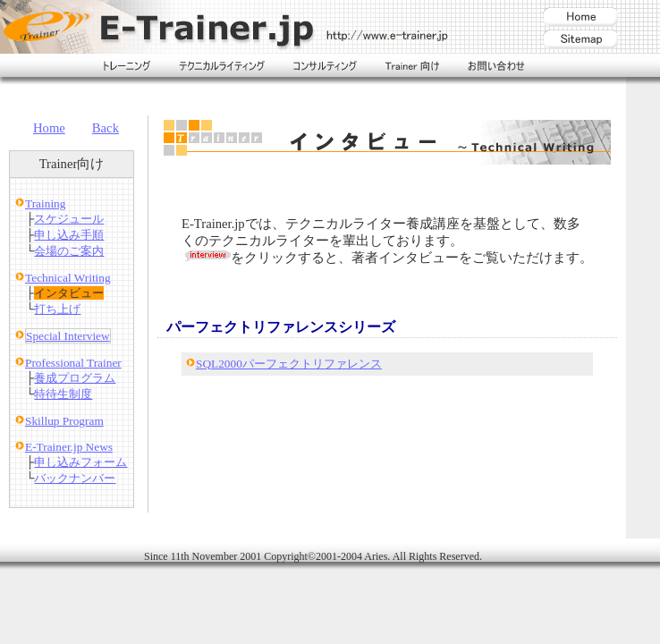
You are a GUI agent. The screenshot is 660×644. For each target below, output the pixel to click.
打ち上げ (57, 309)
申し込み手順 (69, 235)
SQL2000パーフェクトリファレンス (289, 364)
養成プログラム (75, 378)
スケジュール (69, 219)
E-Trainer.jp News (69, 447)
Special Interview (68, 336)
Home (49, 128)
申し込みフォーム (80, 462)
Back (106, 128)
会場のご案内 (69, 251)
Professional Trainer (73, 363)
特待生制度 (63, 394)
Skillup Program (64, 421)
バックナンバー (75, 478)
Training (45, 203)
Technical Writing (68, 278)
